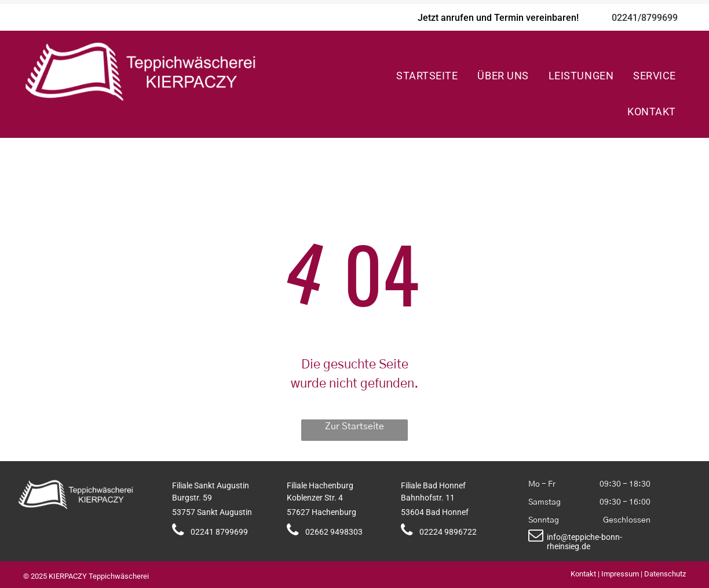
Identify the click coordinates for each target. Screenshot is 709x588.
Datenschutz (665, 574)
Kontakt (583, 574)
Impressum (620, 574)
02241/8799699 (645, 18)
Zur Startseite (355, 426)
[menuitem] (427, 75)
